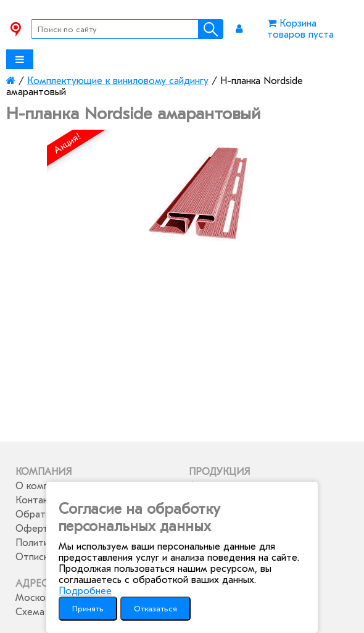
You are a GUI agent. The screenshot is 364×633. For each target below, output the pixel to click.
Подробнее (85, 591)
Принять (88, 609)
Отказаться (155, 609)
